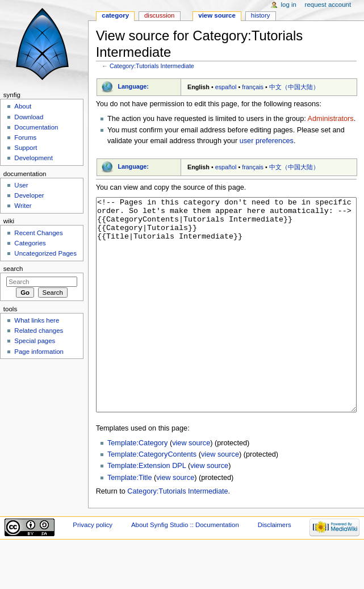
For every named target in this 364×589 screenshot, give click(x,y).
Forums (25, 137)
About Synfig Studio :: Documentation (185, 567)
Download (29, 117)
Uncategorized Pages (45, 253)
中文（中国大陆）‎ (294, 87)
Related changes (39, 331)
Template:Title (130, 520)
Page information (39, 352)
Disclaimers (275, 567)
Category (115, 15)
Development (33, 158)
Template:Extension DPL (147, 508)
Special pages (35, 341)
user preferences (267, 141)
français (253, 87)
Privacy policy (93, 567)
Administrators (331, 119)
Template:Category (138, 486)
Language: (133, 86)
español (226, 87)
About (23, 106)
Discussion (159, 15)
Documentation (36, 127)
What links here (37, 320)
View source (217, 15)
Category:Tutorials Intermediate (152, 66)
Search (13, 269)
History (261, 15)
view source (191, 486)
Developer (29, 195)
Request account (328, 5)
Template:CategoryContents (152, 497)
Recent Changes (38, 233)
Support (26, 148)
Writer (23, 206)
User (21, 185)
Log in (289, 5)
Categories (30, 243)
